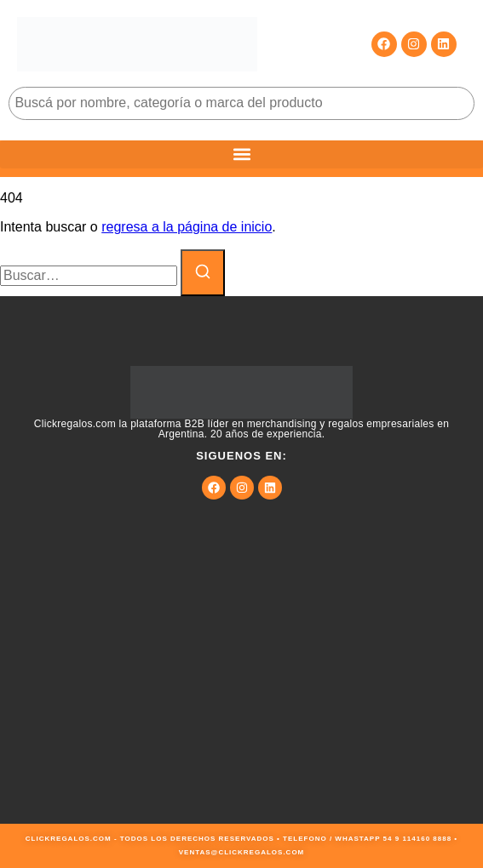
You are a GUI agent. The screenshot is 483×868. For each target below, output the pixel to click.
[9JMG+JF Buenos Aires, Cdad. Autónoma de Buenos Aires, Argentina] (241, 696)
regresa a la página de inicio (187, 227)
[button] (241, 154)
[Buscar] (203, 273)
